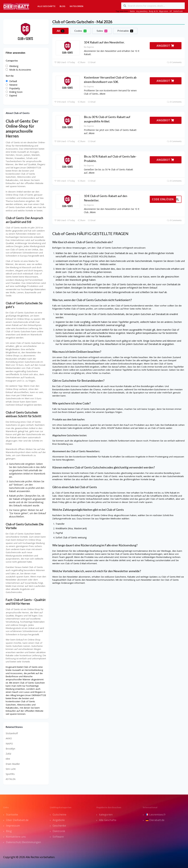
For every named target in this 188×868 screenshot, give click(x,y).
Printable (125, 31)
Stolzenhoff (12, 733)
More (103, 94)
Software (58, 837)
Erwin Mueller (13, 764)
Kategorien (77, 6)
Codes (80, 31)
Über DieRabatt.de (17, 820)
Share (81, 62)
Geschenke (59, 826)
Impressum (13, 826)
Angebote (59, 820)
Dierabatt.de (155, 820)
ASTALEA (11, 779)
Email (92, 62)
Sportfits (10, 774)
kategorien (106, 815)
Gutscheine (59, 815)
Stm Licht (11, 769)
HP (171, 11)
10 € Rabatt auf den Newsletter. (104, 42)
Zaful (8, 754)
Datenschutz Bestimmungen (23, 842)
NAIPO (9, 744)
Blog (63, 6)
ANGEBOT (165, 46)
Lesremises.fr (156, 815)
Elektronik (59, 831)
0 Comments (174, 62)
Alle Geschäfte (46, 6)
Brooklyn (10, 749)
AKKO (9, 738)
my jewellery (142, 11)
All (60, 31)
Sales (102, 31)
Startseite (12, 815)
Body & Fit (153, 11)
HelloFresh (178, 11)
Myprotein (164, 11)
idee (8, 759)
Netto (132, 11)
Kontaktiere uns (16, 837)
